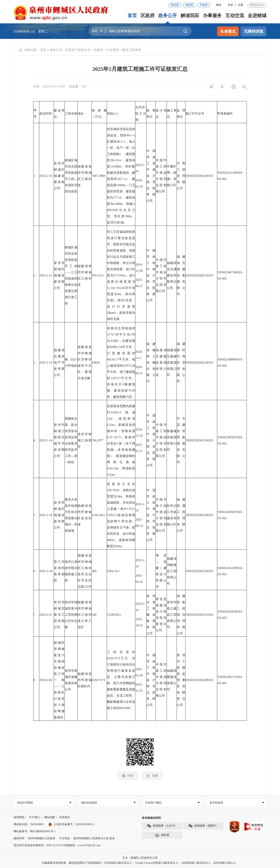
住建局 (98, 50)
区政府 (148, 16)
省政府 (189, 5)
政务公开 (168, 16)
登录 (230, 5)
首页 (132, 16)
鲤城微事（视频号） (203, 826)
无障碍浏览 (254, 31)
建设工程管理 (131, 50)
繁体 (219, 5)
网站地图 (50, 818)
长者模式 (228, 31)
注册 (241, 5)
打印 (128, 776)
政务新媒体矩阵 (151, 818)
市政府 (204, 5)
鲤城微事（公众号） (162, 826)
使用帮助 (19, 818)
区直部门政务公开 (78, 50)
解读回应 (190, 16)
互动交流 (235, 16)
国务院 (175, 5)
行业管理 (113, 50)
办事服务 (212, 16)
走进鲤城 (257, 16)
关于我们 (34, 818)
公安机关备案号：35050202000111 (71, 825)
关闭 (152, 776)
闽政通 (162, 835)
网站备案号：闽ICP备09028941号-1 (35, 832)
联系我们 (65, 818)
